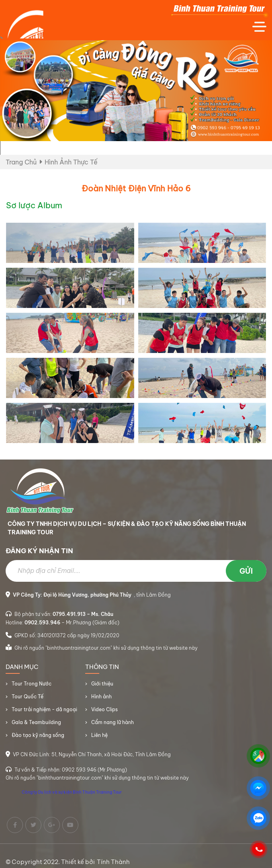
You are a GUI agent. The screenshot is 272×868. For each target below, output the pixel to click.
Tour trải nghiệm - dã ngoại (44, 713)
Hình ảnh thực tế (71, 162)
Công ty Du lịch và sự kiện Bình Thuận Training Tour (72, 795)
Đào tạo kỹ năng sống (38, 738)
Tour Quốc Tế (28, 700)
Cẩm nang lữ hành (112, 725)
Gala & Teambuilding (36, 725)
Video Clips (104, 713)
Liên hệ (99, 738)
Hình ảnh (101, 700)
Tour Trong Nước (32, 687)
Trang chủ (21, 162)
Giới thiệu (102, 687)
